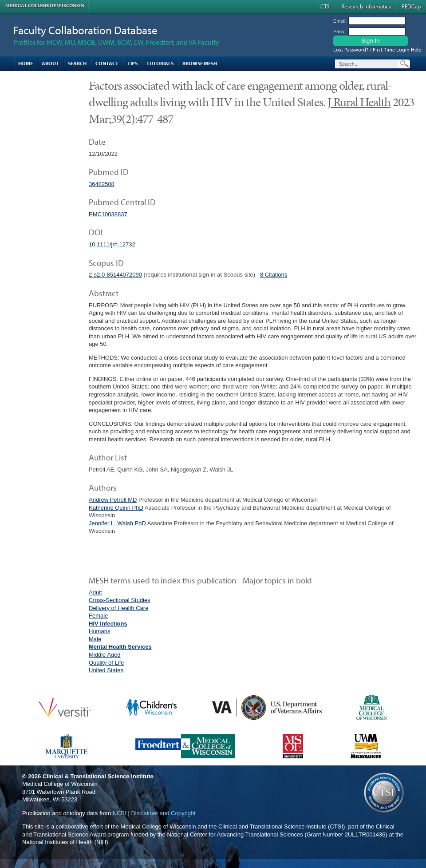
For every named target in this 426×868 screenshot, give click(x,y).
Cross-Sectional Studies (120, 600)
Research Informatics (366, 6)
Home (26, 63)
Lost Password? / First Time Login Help (377, 50)
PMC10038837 (108, 214)
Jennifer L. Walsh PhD (117, 523)
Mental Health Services (120, 647)
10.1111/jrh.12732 (112, 244)
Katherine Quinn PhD (116, 508)
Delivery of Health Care (118, 608)
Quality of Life (106, 663)
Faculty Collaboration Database (85, 30)
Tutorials (160, 63)
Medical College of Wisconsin (45, 6)
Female (98, 616)
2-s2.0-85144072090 (115, 275)
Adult (95, 593)
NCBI (120, 813)
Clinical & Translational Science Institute (98, 776)
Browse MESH (200, 63)
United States (106, 670)
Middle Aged (105, 655)
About (50, 63)
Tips (132, 63)
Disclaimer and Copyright (163, 813)
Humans (99, 631)
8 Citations (274, 275)
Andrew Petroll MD (113, 500)
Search (77, 63)
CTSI (325, 6)
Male (95, 639)
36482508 (102, 184)
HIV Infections (108, 624)
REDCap (411, 6)
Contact (107, 63)
